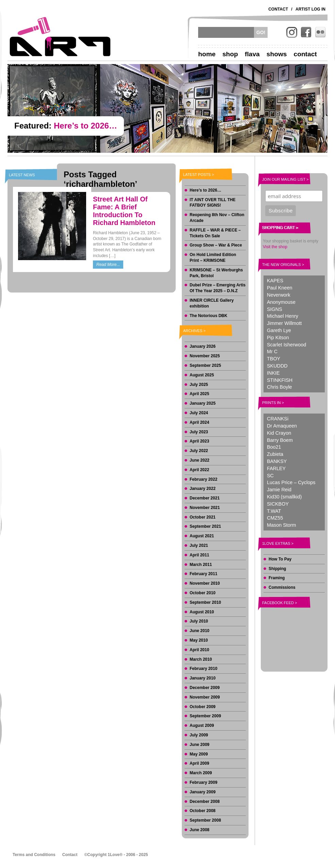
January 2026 (203, 346)
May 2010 (199, 640)
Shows (277, 54)
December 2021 (205, 498)
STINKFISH (280, 380)
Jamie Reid (279, 490)
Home (207, 54)
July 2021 (199, 545)
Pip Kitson (278, 338)
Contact (278, 9)
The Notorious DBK (209, 316)
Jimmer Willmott (284, 323)
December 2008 (205, 802)
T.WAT (274, 511)
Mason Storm (282, 525)
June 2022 (200, 460)
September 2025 (205, 365)
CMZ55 (275, 518)
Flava (252, 54)
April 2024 (199, 422)
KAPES (275, 281)
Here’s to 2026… (205, 190)
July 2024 (199, 413)
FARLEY (276, 468)
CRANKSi (278, 419)
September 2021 (205, 526)
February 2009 (203, 782)
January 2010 (203, 678)
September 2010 (205, 602)
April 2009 (199, 763)
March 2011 (201, 565)
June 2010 (200, 631)
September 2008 (205, 820)
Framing (277, 578)
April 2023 (199, 441)
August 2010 (202, 612)
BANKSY (277, 461)
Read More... (108, 265)
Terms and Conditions (34, 855)
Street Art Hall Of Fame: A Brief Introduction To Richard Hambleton (124, 211)
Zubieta (275, 454)
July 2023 (199, 432)
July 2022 (199, 451)
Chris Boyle (280, 387)
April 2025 (199, 394)
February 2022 (203, 479)
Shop (230, 54)
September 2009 (205, 716)
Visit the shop (275, 247)
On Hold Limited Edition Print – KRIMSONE (213, 258)
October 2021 (203, 517)
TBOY (274, 359)
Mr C (272, 351)
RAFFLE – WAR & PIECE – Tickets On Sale (215, 233)
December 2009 (205, 688)
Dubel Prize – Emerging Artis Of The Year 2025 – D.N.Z (218, 288)
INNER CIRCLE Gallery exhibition (212, 303)
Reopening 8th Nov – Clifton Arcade (217, 218)
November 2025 (205, 356)
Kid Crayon (279, 433)
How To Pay (280, 559)
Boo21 (274, 447)
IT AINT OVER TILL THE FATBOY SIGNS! (213, 203)
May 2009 (199, 754)
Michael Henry (283, 316)
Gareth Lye (279, 330)
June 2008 (200, 830)
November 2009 (205, 697)
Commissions (282, 587)
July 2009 (199, 735)
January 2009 (203, 792)
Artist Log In (310, 9)
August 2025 (202, 375)
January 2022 (203, 489)
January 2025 (203, 403)
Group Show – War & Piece (216, 245)
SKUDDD (277, 366)
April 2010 (199, 650)
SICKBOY (278, 504)
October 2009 (203, 707)
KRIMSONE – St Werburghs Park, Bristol (216, 273)
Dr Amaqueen (282, 426)
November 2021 (205, 508)
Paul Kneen (280, 288)
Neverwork (279, 295)
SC (270, 476)
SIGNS (275, 309)
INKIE (273, 373)
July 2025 (199, 385)
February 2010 (203, 669)
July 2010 (199, 621)
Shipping (277, 569)
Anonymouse (281, 302)
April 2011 (199, 555)
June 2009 (200, 745)
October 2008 (203, 811)
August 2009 (202, 725)
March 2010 (201, 659)
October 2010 (203, 593)
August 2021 (202, 536)
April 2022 (199, 470)
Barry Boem (280, 440)
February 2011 (203, 574)
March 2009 (201, 773)
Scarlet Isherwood (286, 345)
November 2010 (205, 583)
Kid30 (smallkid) (284, 497)
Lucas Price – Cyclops (291, 482)
